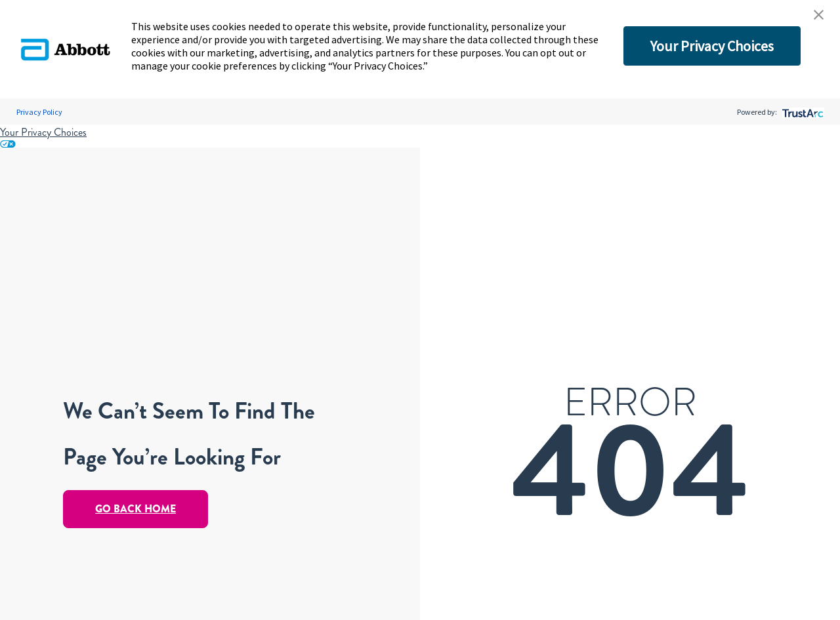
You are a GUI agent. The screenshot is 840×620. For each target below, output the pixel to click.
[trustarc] (802, 112)
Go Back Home (136, 509)
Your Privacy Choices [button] (712, 46)
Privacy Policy (39, 112)
